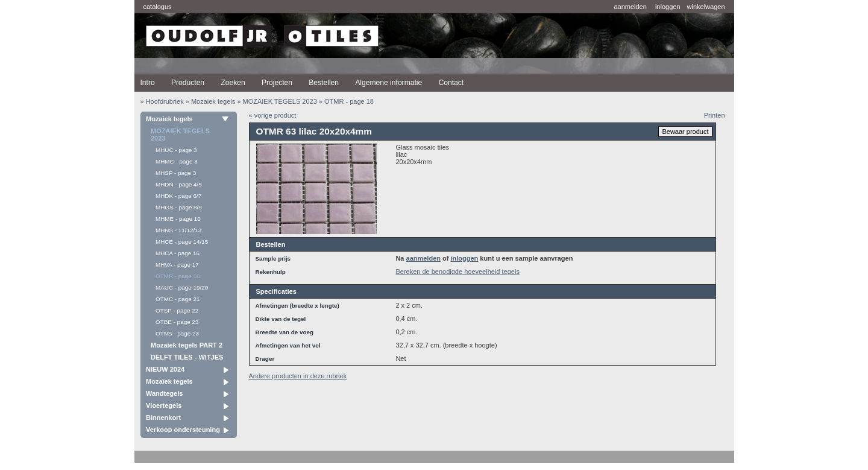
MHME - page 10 (178, 219)
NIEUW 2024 (165, 369)
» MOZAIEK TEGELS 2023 (277, 101)
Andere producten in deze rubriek (298, 376)
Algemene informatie (388, 83)
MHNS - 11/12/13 (178, 230)
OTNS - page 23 (177, 333)
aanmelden (630, 7)
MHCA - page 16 (178, 253)
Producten (188, 83)
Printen (715, 115)
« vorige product (273, 115)
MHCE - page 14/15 (182, 242)
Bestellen (324, 83)
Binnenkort (163, 418)
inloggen (668, 7)
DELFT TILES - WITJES (187, 357)
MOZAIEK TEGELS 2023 (180, 135)
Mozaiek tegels (169, 119)
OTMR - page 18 (178, 276)
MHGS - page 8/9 (179, 207)
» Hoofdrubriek (162, 101)
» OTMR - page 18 (346, 101)
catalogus (158, 7)
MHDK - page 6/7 (178, 196)
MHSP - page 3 (176, 173)
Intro (148, 83)
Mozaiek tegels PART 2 (187, 345)
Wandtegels (164, 393)
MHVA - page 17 (177, 265)
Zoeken (233, 83)
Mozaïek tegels (169, 381)
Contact (451, 83)
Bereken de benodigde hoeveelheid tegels (458, 272)
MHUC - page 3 (176, 150)
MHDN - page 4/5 (179, 184)
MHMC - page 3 (177, 161)
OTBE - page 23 (177, 322)
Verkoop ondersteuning (183, 430)
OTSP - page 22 (177, 310)
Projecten (277, 83)
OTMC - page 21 (178, 299)
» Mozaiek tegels (211, 101)
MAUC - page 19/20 (182, 287)
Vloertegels (164, 405)
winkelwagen (706, 7)
